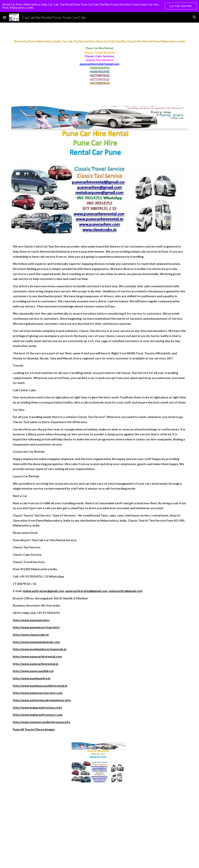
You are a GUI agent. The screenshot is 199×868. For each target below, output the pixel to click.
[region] (99, 6)
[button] (5, 17)
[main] (99, 62)
